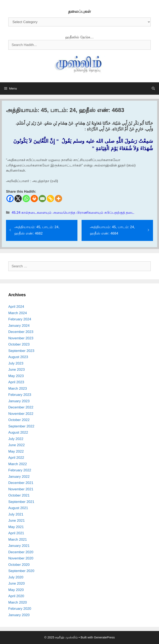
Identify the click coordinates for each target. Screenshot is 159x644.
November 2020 (21, 558)
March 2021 (18, 540)
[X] (18, 199)
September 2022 (21, 426)
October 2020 (19, 565)
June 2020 (16, 583)
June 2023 (16, 370)
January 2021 (19, 546)
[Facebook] (10, 199)
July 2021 (16, 514)
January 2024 (19, 326)
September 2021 (21, 502)
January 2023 (19, 401)
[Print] (34, 199)
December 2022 (21, 407)
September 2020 (21, 571)
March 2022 (18, 464)
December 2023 (21, 332)
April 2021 (16, 533)
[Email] (42, 199)
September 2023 (21, 351)
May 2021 (16, 527)
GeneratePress (104, 637)
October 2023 (19, 344)
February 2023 (20, 395)
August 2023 (18, 357)
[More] (58, 199)
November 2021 (21, 489)
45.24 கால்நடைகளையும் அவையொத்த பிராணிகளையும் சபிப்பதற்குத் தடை (73, 213)
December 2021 (21, 483)
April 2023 (16, 382)
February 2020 (20, 609)
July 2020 (16, 577)
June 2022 (16, 445)
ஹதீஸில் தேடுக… (79, 37)
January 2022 (19, 477)
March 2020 (18, 602)
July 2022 (16, 439)
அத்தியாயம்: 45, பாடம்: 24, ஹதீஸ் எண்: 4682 (37, 230)
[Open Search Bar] (153, 88)
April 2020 (16, 596)
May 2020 (16, 590)
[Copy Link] (50, 199)
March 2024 (18, 313)
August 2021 (18, 508)
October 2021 (19, 495)
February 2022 (20, 470)
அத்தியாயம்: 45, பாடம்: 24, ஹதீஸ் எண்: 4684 (112, 230)
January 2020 (19, 615)
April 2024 (16, 307)
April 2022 (16, 458)
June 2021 (16, 521)
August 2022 (18, 432)
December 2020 (21, 552)
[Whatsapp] (26, 199)
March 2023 (18, 389)
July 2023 (16, 363)
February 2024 (20, 319)
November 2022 (21, 414)
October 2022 (19, 420)
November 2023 (21, 338)
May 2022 (16, 451)
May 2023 (16, 376)
